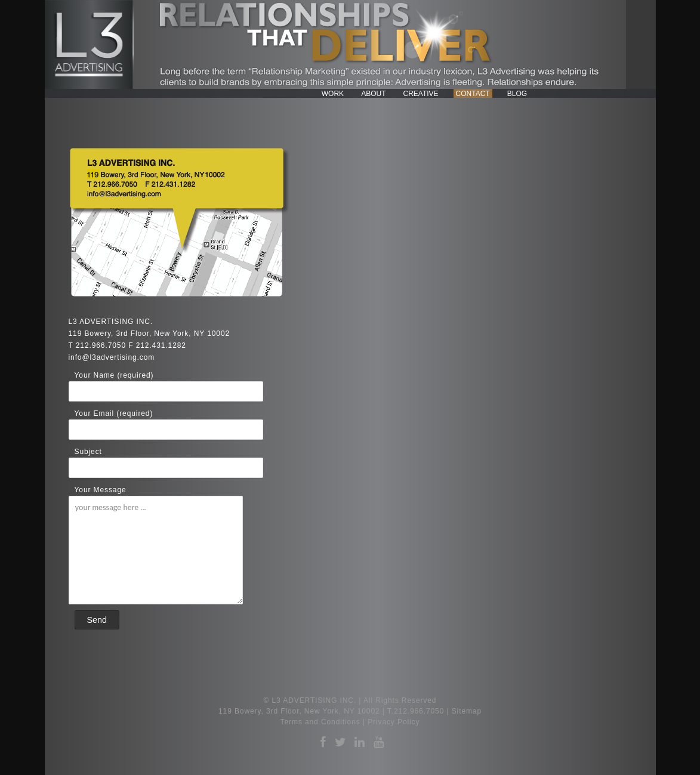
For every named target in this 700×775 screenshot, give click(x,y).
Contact (473, 94)
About (373, 94)
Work (333, 94)
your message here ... (156, 550)
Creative (420, 94)
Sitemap (467, 711)
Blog (517, 94)
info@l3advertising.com (112, 357)
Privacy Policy (394, 722)
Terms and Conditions (320, 722)
